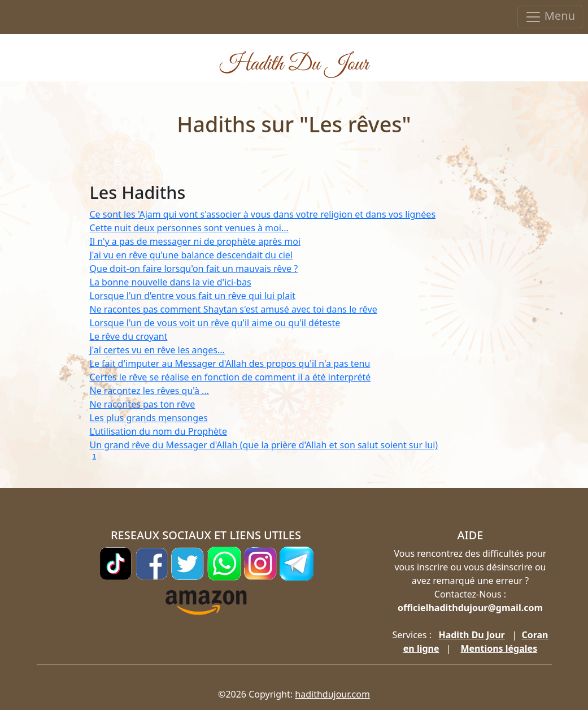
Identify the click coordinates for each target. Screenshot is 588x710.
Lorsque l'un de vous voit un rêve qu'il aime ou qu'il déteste (215, 323)
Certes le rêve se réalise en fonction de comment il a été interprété (230, 377)
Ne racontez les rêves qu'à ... (150, 391)
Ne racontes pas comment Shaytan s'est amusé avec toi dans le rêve (234, 309)
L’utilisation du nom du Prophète (158, 431)
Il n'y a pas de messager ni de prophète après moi (195, 241)
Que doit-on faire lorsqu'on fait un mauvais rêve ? (194, 269)
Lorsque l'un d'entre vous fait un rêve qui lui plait (193, 296)
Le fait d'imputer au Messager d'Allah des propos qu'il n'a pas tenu (230, 363)
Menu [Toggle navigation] (550, 17)
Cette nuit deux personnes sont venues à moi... (189, 228)
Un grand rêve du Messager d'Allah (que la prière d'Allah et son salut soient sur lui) (264, 445)
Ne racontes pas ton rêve (143, 404)
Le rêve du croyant (129, 336)
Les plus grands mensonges (149, 418)
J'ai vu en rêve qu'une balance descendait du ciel (191, 255)
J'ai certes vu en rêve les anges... (157, 350)
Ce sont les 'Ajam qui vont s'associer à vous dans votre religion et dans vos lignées (263, 214)
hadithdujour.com (332, 694)
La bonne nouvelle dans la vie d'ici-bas (171, 282)
